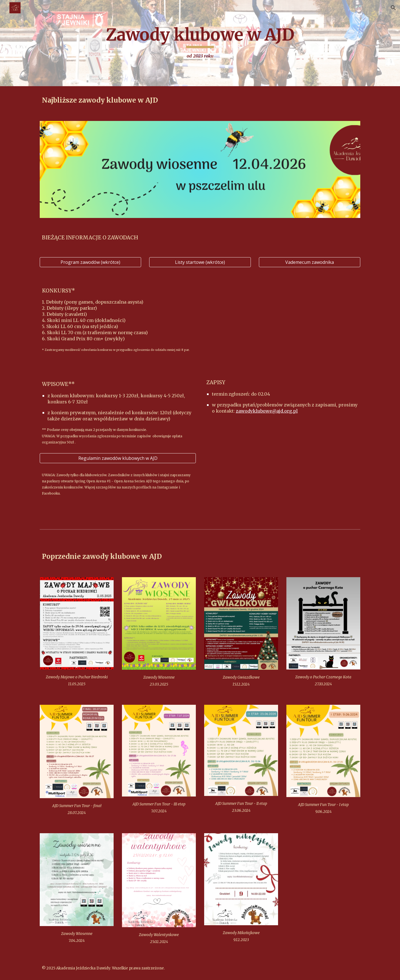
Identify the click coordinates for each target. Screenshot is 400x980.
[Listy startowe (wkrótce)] (200, 262)
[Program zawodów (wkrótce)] (90, 262)
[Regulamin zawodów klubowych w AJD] (118, 458)
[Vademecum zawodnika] (310, 262)
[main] (200, 43)
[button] (393, 8)
